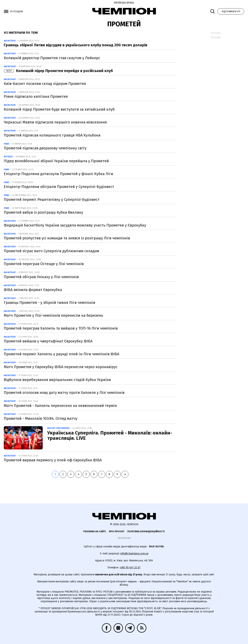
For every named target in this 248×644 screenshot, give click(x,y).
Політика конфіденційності (146, 531)
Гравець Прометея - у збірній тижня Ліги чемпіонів (49, 303)
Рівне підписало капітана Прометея (36, 96)
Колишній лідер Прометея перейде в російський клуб (58, 71)
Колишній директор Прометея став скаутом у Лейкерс (52, 58)
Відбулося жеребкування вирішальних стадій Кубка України (57, 380)
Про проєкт (117, 531)
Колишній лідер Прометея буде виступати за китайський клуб (59, 109)
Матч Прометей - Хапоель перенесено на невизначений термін (60, 406)
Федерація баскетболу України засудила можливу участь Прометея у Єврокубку (75, 225)
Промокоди (124, 538)
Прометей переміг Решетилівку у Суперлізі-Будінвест (52, 199)
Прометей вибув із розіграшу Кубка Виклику (43, 212)
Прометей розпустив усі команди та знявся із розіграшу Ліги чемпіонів (67, 238)
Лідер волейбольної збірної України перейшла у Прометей (56, 161)
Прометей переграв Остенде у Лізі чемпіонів (44, 264)
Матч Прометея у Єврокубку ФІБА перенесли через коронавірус (61, 367)
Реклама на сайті (95, 531)
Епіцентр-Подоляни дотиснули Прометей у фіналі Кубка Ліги (58, 174)
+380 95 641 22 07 (130, 568)
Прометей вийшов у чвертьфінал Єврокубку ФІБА (48, 341)
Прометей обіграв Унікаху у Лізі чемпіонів (41, 277)
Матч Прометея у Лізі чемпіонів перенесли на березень (53, 315)
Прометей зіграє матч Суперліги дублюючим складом (51, 251)
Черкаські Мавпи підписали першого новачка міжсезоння (55, 122)
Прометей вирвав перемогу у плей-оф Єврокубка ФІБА (53, 460)
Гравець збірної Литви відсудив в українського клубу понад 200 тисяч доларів (76, 45)
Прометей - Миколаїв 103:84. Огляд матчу (41, 418)
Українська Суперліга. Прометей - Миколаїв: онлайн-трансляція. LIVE (110, 436)
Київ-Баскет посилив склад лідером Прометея (45, 84)
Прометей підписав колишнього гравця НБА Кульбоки (52, 135)
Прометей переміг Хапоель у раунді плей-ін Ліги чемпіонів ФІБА (61, 354)
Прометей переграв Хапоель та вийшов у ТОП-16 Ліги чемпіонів (61, 328)
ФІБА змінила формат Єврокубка (33, 290)
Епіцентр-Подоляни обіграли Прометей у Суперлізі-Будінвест (59, 187)
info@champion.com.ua (134, 554)
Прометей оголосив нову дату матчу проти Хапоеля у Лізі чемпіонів (64, 393)
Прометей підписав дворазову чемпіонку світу (45, 148)
